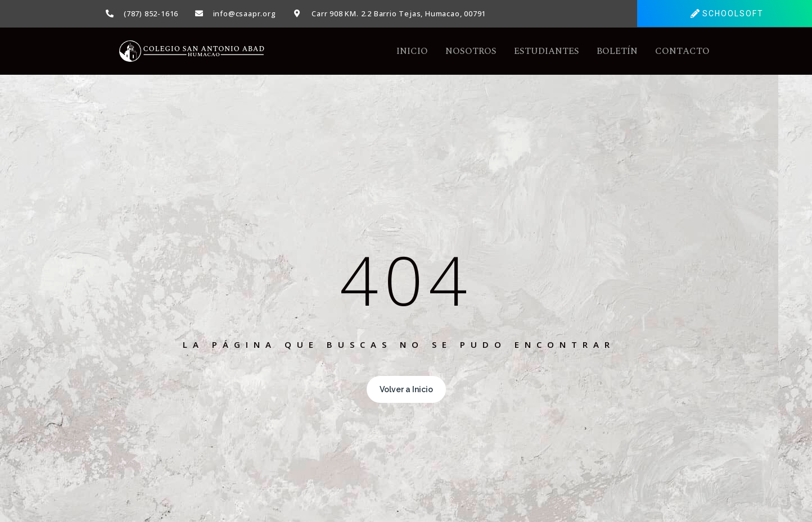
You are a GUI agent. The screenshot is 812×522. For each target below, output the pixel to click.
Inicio (412, 51)
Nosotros (471, 51)
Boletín (617, 51)
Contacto (682, 51)
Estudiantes (547, 51)
